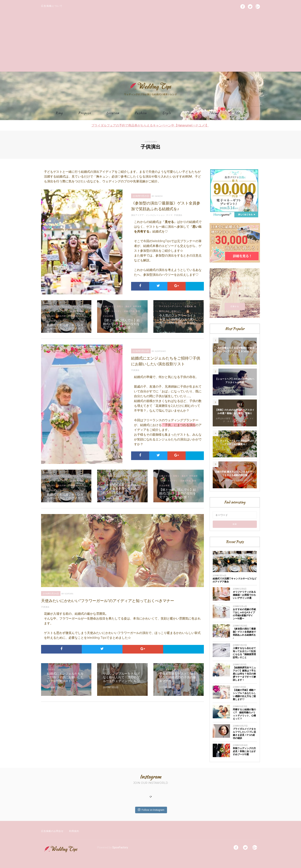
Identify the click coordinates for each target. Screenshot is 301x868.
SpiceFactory (120, 847)
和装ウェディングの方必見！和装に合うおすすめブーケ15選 (244, 751)
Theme (214, 113)
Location (113, 113)
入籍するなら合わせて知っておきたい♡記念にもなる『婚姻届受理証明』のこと (244, 653)
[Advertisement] (150, 43)
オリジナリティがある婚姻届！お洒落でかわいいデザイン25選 (244, 595)
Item (190, 113)
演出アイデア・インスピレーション (148, 215)
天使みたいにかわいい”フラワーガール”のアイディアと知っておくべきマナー (108, 601)
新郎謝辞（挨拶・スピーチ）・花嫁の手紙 (235, 480)
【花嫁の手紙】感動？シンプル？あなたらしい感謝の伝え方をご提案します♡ (244, 695)
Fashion (141, 113)
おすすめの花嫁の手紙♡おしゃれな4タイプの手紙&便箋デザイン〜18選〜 (244, 614)
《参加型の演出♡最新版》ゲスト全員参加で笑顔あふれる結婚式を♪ (244, 633)
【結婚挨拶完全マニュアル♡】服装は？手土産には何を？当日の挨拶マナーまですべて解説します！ (244, 674)
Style (167, 113)
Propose (85, 113)
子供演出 (178, 215)
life (237, 113)
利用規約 (74, 831)
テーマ (169, 215)
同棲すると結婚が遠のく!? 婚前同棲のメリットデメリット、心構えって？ (244, 714)
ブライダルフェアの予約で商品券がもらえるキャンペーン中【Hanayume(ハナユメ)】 (150, 125)
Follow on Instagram (151, 810)
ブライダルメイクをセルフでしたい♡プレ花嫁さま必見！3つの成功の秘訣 (244, 733)
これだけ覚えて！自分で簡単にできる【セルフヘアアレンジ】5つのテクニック (235, 351)
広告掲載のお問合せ (52, 831)
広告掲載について (52, 6)
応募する (235, 306)
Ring (59, 113)
